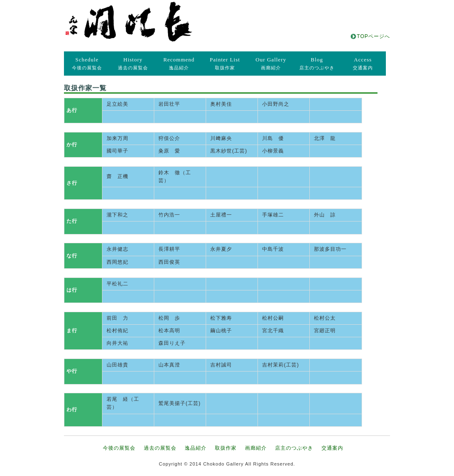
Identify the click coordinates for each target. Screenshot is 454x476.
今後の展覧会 (87, 63)
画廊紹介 (271, 63)
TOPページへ (374, 36)
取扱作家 (225, 63)
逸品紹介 (179, 63)
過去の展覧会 (133, 63)
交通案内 (363, 63)
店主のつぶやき (317, 63)
